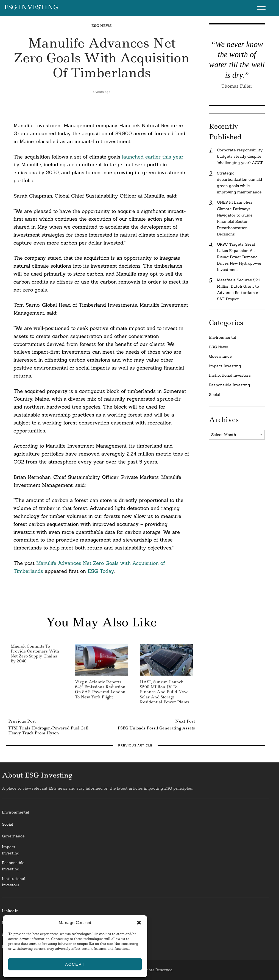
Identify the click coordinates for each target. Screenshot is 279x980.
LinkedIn (10, 911)
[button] (139, 923)
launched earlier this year (153, 157)
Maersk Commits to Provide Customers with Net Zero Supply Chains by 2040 (35, 654)
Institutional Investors (230, 375)
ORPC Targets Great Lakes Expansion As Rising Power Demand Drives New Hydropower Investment (239, 257)
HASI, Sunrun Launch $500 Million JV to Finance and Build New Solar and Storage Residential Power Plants (165, 692)
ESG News (102, 26)
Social (215, 395)
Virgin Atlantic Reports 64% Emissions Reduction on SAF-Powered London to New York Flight (100, 689)
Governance (220, 356)
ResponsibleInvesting (13, 866)
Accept (75, 964)
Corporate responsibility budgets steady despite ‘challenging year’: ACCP (240, 156)
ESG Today (101, 571)
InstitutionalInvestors (14, 882)
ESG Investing (31, 7)
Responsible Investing (230, 385)
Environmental (223, 337)
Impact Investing (225, 366)
